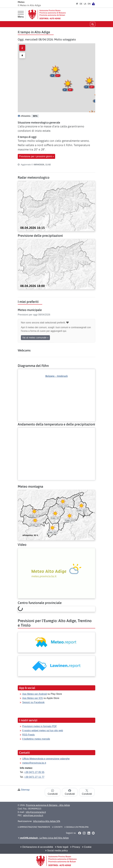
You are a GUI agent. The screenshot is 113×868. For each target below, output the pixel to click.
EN (89, 4)
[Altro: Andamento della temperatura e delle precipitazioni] (56, 430)
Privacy (75, 847)
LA (85, 4)
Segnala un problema (76, 827)
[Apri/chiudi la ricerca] (93, 24)
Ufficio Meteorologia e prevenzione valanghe (46, 759)
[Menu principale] (21, 15)
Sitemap (25, 790)
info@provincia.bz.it (36, 812)
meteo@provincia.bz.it (34, 763)
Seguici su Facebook (33, 702)
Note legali (62, 847)
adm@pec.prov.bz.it (33, 815)
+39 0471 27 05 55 (34, 772)
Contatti (57, 827)
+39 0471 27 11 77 (34, 777)
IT (77, 4)
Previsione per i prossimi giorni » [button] (36, 156)
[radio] (22, 48)
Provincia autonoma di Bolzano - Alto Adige (48, 805)
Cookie (87, 847)
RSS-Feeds (28, 735)
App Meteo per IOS (33, 698)
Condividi (53, 792)
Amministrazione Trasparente (34, 827)
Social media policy (56, 851)
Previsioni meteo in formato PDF (40, 726)
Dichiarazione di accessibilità (37, 847)
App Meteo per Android (35, 694)
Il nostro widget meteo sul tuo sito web (43, 731)
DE (81, 4)
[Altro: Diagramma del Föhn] (56, 390)
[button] (68, 85)
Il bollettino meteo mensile (36, 739)
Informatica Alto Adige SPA (47, 821)
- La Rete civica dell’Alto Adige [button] (43, 838)
